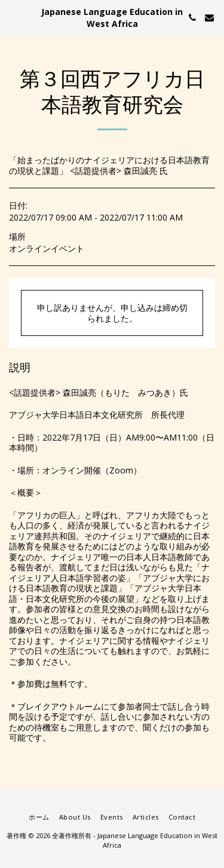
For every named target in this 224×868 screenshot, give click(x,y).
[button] (13, 17)
